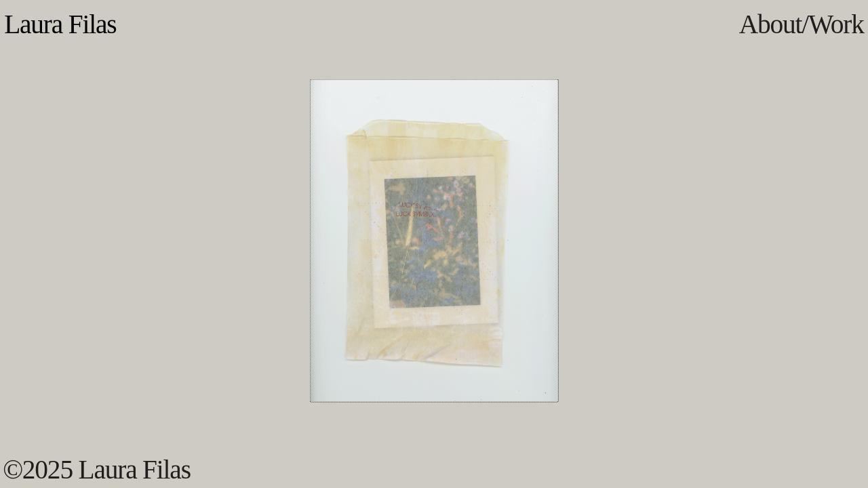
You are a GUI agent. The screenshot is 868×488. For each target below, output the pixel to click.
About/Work (802, 24)
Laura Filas (60, 24)
